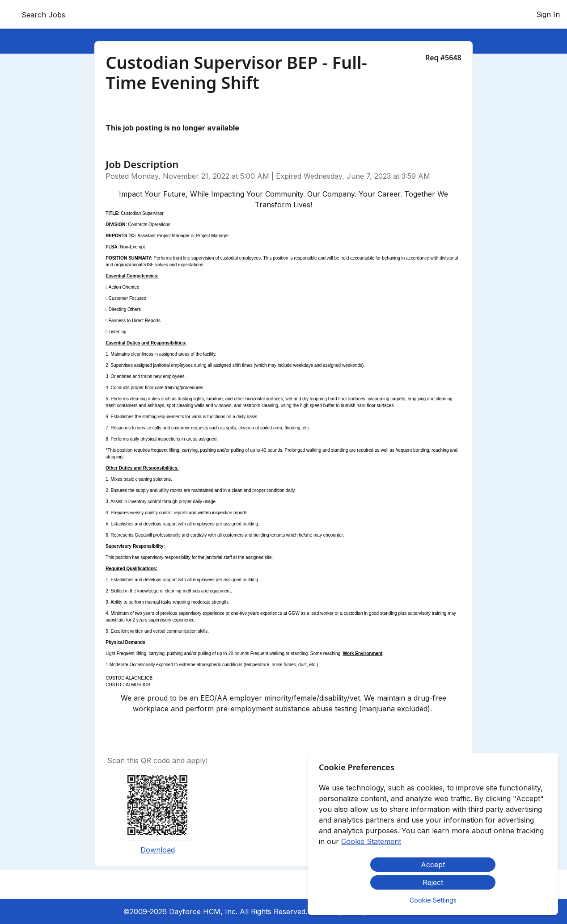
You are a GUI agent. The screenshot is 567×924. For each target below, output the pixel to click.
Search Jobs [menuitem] (43, 15)
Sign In (548, 14)
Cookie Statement (371, 841)
